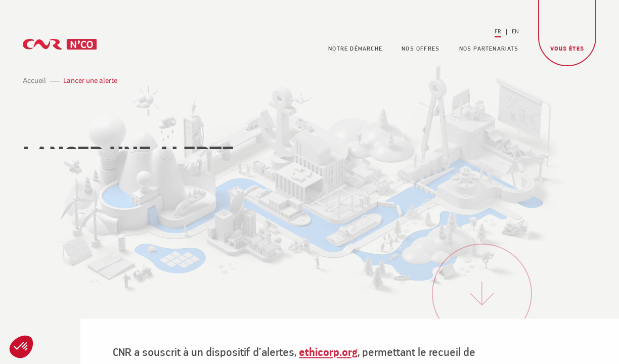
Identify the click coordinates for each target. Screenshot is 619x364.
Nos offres (421, 49)
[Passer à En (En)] (515, 32)
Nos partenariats (489, 49)
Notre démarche (355, 49)
